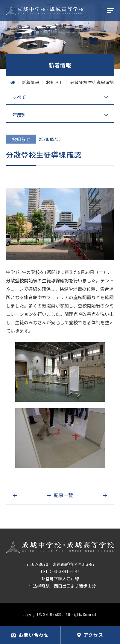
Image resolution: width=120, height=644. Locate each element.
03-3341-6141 (66, 571)
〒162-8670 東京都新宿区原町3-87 (60, 564)
